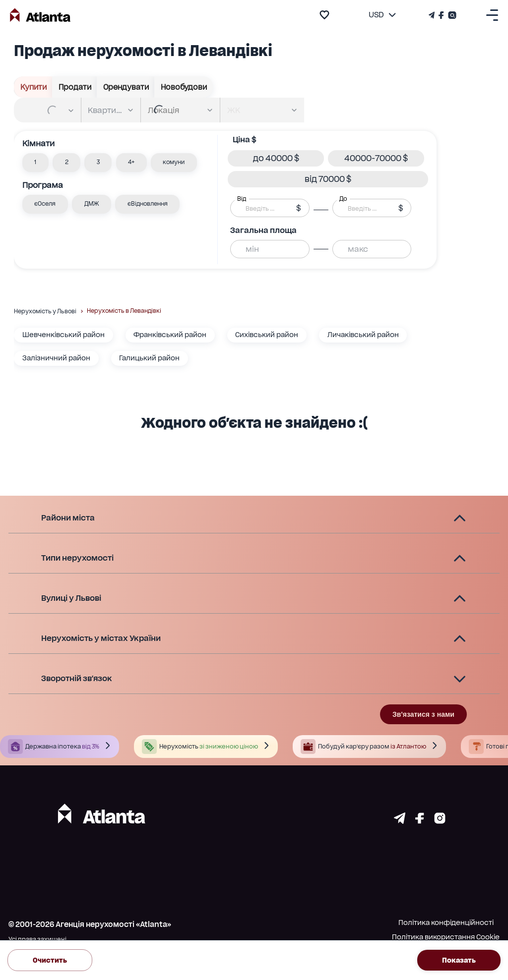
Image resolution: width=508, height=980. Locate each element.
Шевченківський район (63, 335)
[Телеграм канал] (433, 15)
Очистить (50, 960)
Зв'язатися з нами (423, 714)
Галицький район (149, 358)
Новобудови (184, 87)
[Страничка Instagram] (451, 15)
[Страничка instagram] (440, 821)
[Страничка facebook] (420, 821)
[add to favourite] (324, 15)
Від (242, 199)
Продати (75, 87)
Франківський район (170, 335)
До (343, 199)
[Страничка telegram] (400, 821)
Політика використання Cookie (446, 937)
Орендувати (126, 87)
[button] (35, 163)
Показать (459, 960)
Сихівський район (267, 335)
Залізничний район (56, 358)
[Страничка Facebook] (441, 15)
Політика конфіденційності (446, 922)
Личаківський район (363, 335)
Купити (33, 87)
